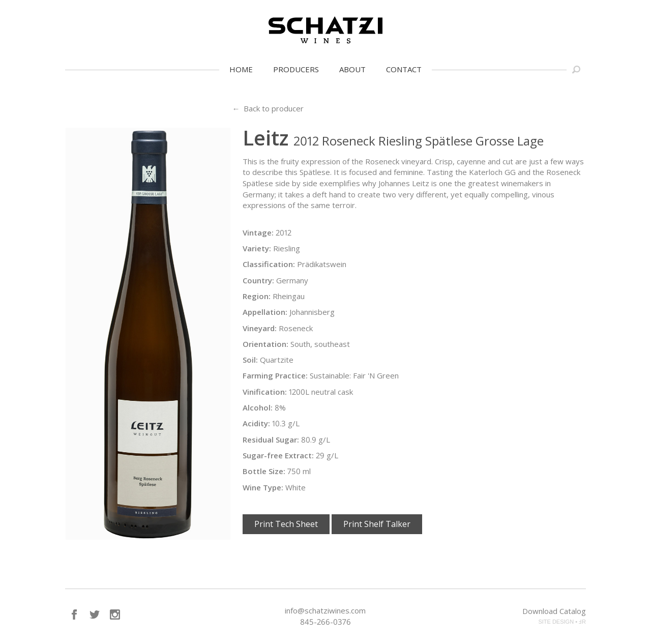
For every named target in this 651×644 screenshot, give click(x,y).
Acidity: (256, 423)
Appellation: (265, 312)
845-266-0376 (325, 622)
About (352, 69)
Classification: (269, 264)
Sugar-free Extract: (278, 455)
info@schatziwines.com (325, 610)
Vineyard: (260, 328)
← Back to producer (268, 108)
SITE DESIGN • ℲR (562, 622)
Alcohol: (258, 407)
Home (241, 69)
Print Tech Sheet (286, 524)
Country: (258, 280)
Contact (404, 69)
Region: (257, 296)
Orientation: (265, 344)
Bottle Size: (264, 471)
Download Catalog (554, 611)
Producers (296, 69)
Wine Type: (263, 487)
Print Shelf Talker (377, 524)
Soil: (250, 360)
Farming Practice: (275, 375)
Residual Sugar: (271, 440)
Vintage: (258, 232)
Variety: (257, 248)
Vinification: (265, 392)
